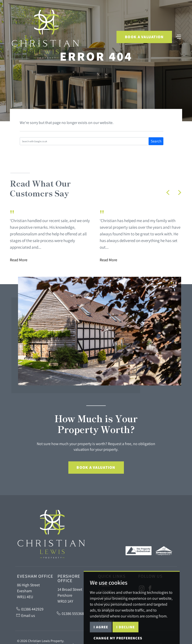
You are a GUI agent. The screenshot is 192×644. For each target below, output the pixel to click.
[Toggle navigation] (178, 36)
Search (156, 141)
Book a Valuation (144, 37)
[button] (168, 192)
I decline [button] (125, 638)
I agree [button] (101, 638)
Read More (19, 260)
